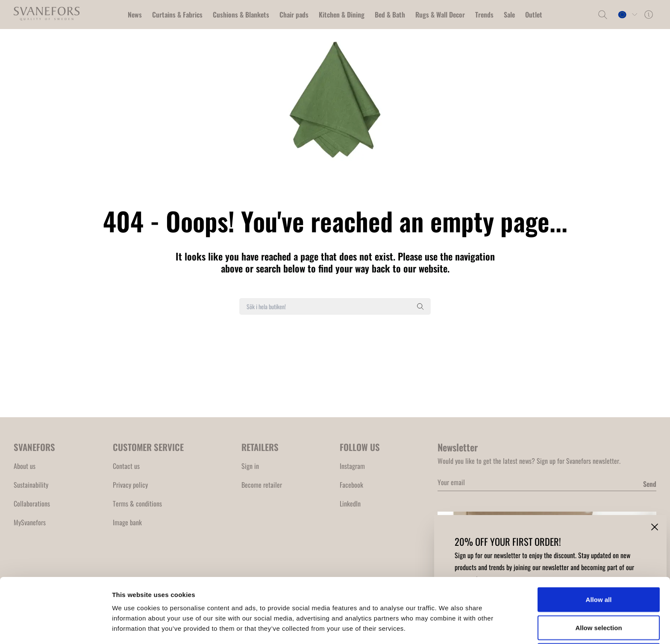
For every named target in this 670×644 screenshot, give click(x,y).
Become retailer (262, 485)
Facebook (351, 485)
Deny (599, 595)
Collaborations (32, 503)
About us (25, 466)
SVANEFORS (34, 447)
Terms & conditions (137, 503)
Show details (448, 627)
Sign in (250, 466)
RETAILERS (260, 447)
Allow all (599, 539)
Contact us (126, 466)
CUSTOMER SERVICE (148, 447)
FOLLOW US (360, 447)
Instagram (352, 466)
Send (650, 484)
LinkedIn (350, 503)
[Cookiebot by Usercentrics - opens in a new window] (55, 627)
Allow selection (598, 567)
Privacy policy (130, 485)
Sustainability (31, 485)
